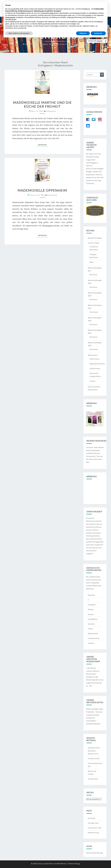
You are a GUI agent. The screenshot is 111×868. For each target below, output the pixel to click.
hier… (91, 686)
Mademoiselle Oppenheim (42, 190)
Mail (88, 462)
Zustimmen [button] (98, 33)
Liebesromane (95, 368)
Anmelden (92, 818)
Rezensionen (93, 355)
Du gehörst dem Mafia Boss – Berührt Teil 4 (94, 751)
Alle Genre (93, 275)
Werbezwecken (10, 17)
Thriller (92, 381)
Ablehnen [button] (83, 33)
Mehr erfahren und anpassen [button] (19, 33)
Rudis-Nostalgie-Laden (95, 709)
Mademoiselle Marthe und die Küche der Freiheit (42, 104)
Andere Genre (95, 359)
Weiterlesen (43, 145)
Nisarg (77, 864)
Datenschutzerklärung (94, 853)
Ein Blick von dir (94, 758)
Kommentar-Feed (94, 828)
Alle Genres (94, 312)
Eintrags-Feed (93, 823)
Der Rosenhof (93, 779)
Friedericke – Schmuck (94, 712)
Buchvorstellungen (95, 238)
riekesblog (51, 111)
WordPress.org (93, 833)
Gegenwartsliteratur (97, 364)
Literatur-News (93, 243)
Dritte (51, 13)
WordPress (62, 864)
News (92, 262)
